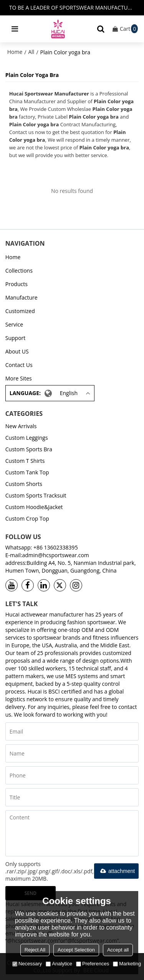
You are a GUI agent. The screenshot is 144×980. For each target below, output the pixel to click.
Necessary (27, 964)
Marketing (127, 964)
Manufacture (22, 297)
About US (17, 351)
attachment (116, 871)
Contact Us (19, 365)
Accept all (118, 950)
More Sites (19, 378)
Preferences (93, 964)
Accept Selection (76, 950)
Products (17, 284)
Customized (20, 311)
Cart (129, 29)
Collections (19, 271)
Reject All (35, 950)
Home (15, 52)
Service (14, 324)
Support (16, 338)
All (31, 52)
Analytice (59, 964)
